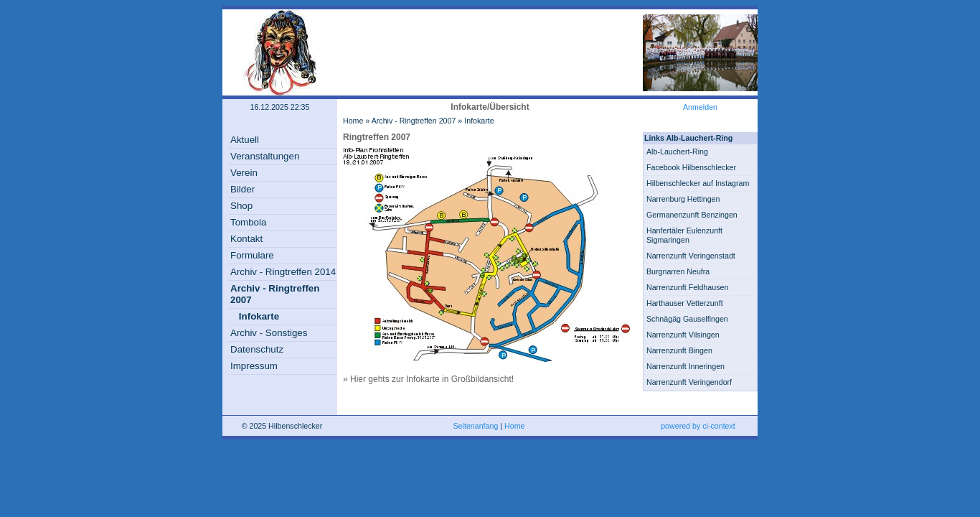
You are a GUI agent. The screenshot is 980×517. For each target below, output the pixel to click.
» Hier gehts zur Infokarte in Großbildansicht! (428, 379)
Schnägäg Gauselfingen (687, 319)
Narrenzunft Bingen (679, 350)
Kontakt (246, 239)
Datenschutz (257, 349)
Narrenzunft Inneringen (685, 366)
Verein (244, 173)
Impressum (254, 366)
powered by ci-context (698, 426)
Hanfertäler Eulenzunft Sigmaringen (684, 235)
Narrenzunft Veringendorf (689, 382)
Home (353, 121)
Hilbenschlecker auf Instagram (698, 183)
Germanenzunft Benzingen (692, 215)
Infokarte (259, 316)
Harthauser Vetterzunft (685, 303)
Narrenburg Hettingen (683, 199)
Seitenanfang (476, 426)
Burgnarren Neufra (678, 271)
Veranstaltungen (265, 156)
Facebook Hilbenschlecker (691, 167)
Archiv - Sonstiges (269, 333)
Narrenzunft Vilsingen (683, 335)
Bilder (242, 189)
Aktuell (245, 140)
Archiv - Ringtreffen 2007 (414, 121)
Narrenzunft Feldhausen (687, 287)
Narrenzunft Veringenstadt (691, 256)
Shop (241, 206)
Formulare (252, 255)
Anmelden (700, 107)
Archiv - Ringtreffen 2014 (283, 272)
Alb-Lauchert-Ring (677, 152)
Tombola (248, 222)
